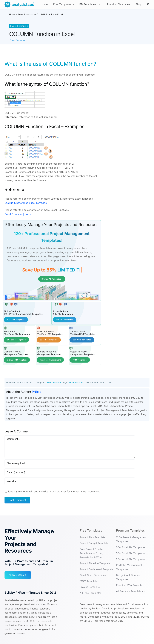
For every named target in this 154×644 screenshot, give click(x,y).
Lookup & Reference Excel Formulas (26, 203)
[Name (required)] (70, 463)
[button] (148, 5)
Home (12, 14)
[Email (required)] (70, 472)
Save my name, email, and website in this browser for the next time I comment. (54, 491)
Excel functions (17, 40)
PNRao (37, 391)
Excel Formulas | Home (18, 214)
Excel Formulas (25, 14)
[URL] (70, 481)
